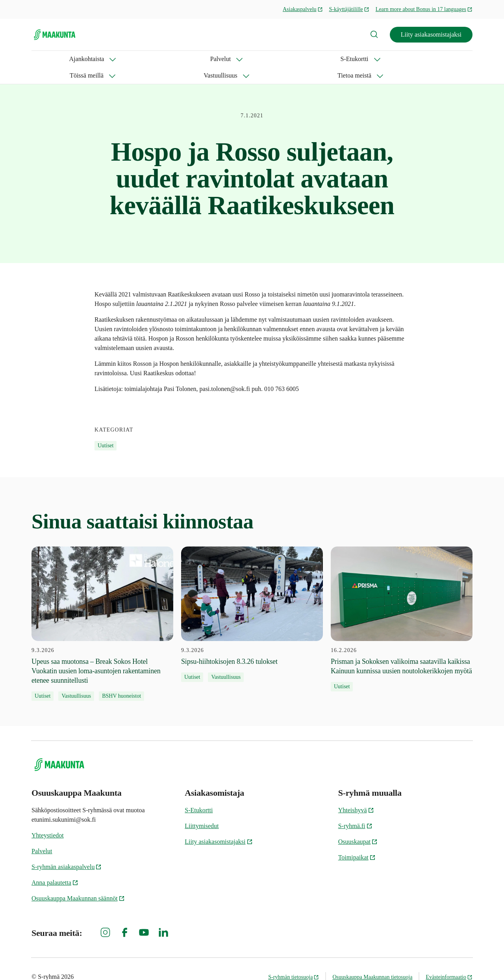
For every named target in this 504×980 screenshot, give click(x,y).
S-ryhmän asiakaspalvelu (67, 850)
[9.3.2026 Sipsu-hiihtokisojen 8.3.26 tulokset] (252, 598)
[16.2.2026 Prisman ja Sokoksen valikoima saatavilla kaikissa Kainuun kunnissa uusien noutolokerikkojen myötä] (402, 602)
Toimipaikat (357, 841)
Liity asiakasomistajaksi (431, 34)
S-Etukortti (148, 59)
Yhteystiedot (48, 819)
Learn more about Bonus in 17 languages (424, 9)
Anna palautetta (55, 866)
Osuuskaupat (358, 825)
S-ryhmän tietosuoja (294, 961)
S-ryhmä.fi (355, 809)
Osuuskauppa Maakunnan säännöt (78, 882)
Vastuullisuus (260, 59)
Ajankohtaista (49, 59)
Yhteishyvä (356, 794)
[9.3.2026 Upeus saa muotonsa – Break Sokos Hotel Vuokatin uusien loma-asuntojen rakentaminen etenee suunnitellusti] (102, 607)
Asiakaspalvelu (303, 9)
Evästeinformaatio (449, 961)
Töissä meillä (203, 59)
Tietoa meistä (318, 59)
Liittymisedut (202, 809)
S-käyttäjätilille (349, 9)
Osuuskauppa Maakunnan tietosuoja (372, 961)
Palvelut (100, 59)
